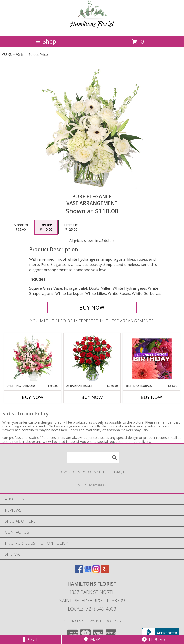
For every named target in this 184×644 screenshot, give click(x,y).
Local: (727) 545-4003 (92, 609)
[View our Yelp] (105, 571)
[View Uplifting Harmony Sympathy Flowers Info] (33, 358)
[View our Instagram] (96, 571)
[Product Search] (93, 457)
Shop (46, 41)
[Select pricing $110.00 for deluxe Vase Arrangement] (46, 227)
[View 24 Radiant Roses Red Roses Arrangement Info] (92, 358)
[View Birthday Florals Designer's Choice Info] (152, 359)
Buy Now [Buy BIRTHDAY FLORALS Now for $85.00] (151, 397)
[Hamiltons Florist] (92, 29)
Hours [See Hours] (153, 639)
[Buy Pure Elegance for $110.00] (92, 308)
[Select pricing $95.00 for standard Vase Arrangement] (21, 227)
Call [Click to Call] (31, 639)
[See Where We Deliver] (92, 485)
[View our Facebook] (79, 571)
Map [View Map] (92, 639)
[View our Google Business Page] (88, 571)
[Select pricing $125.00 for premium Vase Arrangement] (71, 227)
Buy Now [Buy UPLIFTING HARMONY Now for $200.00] (33, 397)
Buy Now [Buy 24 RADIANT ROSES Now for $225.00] (92, 397)
